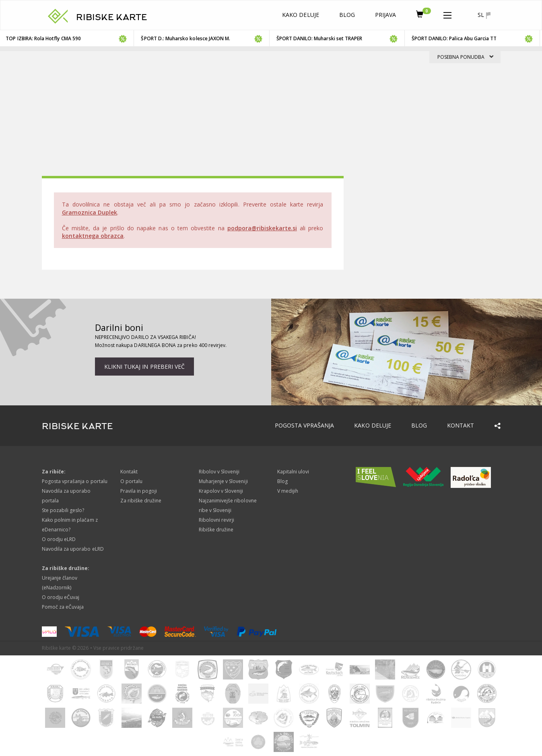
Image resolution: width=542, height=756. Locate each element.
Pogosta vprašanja (305, 425)
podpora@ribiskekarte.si (262, 228)
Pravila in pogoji (139, 491)
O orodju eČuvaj (61, 597)
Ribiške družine (216, 530)
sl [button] (484, 15)
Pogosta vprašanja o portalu (75, 481)
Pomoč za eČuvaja (63, 607)
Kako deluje (301, 15)
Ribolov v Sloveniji (219, 472)
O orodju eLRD (59, 539)
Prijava (385, 15)
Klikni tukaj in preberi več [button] (144, 367)
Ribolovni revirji (217, 520)
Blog (347, 15)
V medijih (288, 491)
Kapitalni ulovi (293, 472)
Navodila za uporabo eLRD (73, 549)
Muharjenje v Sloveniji (223, 481)
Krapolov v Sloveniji (221, 491)
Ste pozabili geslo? (63, 510)
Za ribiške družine (141, 501)
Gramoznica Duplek (90, 212)
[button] (447, 14)
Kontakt (461, 425)
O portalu (131, 481)
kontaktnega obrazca (93, 236)
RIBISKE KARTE (112, 17)
